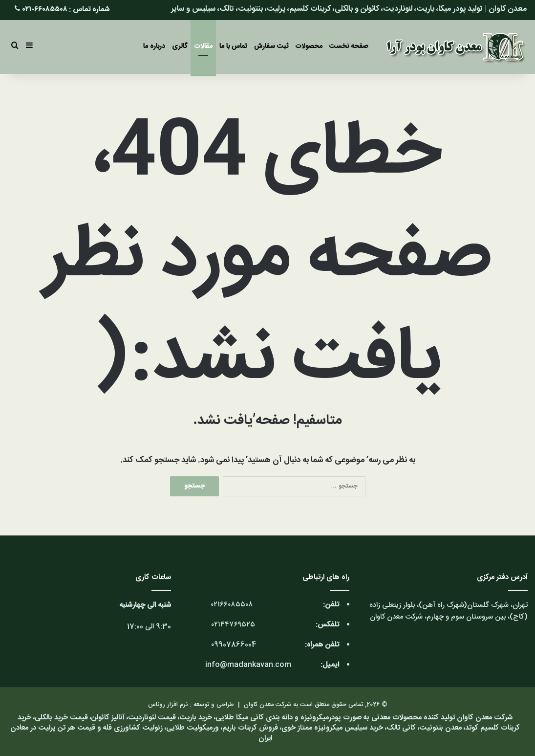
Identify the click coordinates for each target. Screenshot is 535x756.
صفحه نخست (349, 46)
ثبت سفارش (271, 46)
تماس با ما (233, 46)
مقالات (203, 46)
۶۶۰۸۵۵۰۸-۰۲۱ (45, 10)
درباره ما (154, 46)
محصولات (309, 46)
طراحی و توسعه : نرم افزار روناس (191, 705)
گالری (180, 46)
